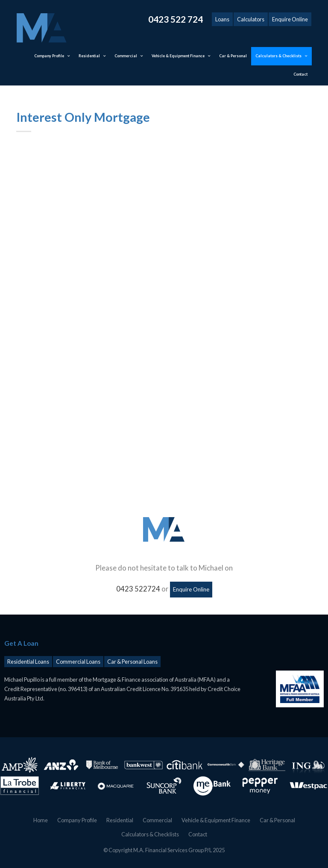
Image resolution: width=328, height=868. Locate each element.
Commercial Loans (78, 661)
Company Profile (77, 820)
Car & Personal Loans (132, 661)
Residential (120, 820)
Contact (198, 834)
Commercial (157, 820)
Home (41, 820)
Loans (222, 19)
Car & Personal (277, 820)
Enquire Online (290, 19)
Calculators (251, 19)
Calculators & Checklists (150, 834)
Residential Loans (28, 661)
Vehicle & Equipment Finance (216, 820)
